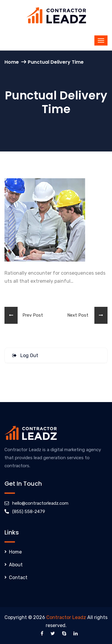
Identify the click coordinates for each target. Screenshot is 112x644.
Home (12, 62)
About (16, 565)
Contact (18, 577)
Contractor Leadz (66, 617)
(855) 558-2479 (29, 512)
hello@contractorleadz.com (40, 503)
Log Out (25, 355)
